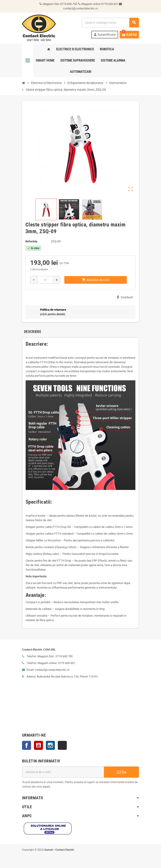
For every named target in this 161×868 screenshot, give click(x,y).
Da (122, 772)
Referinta (31, 241)
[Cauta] (110, 23)
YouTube (38, 745)
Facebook (27, 745)
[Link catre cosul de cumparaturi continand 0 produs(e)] (129, 35)
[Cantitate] (45, 280)
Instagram (50, 745)
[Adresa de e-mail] (63, 772)
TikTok (62, 745)
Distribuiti (125, 297)
